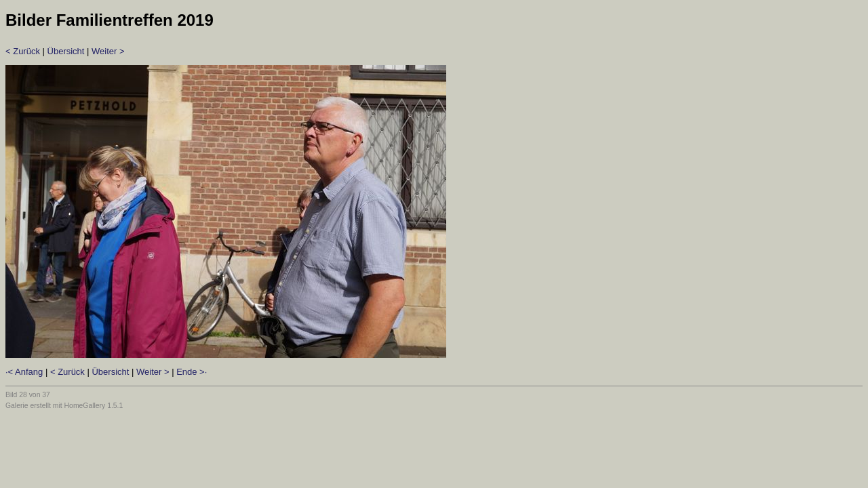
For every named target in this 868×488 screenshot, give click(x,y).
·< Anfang (24, 372)
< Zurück (23, 51)
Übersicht (66, 51)
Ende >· (192, 372)
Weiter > (108, 51)
